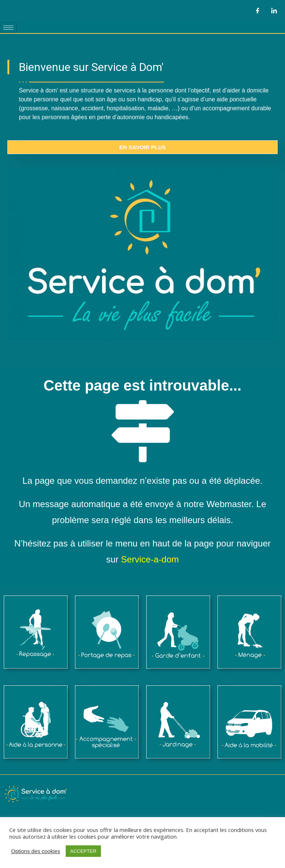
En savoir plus (142, 147)
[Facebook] (258, 11)
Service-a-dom (150, 559)
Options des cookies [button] (36, 851)
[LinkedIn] (274, 11)
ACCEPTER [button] (83, 851)
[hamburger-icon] (8, 28)
